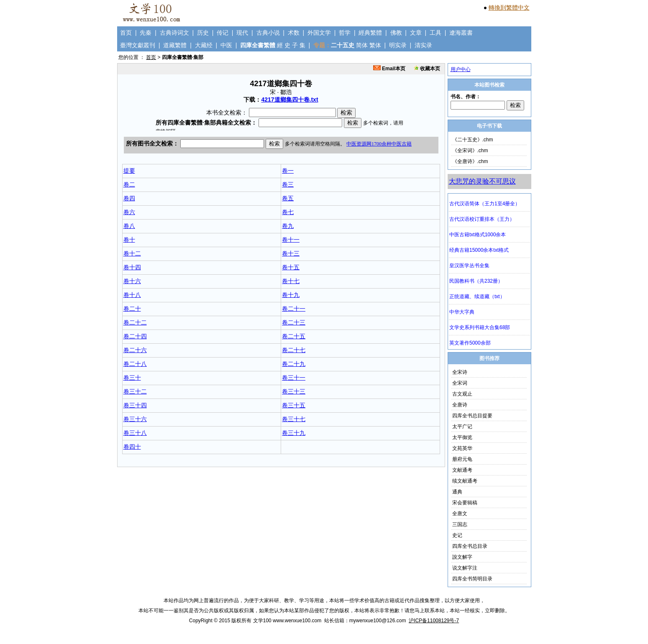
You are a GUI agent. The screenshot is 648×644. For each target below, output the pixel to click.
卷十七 (291, 281)
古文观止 (462, 394)
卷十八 (132, 295)
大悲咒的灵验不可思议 (482, 181)
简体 (362, 45)
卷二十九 (294, 364)
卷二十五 (294, 336)
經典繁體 (370, 33)
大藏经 (204, 45)
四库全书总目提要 (472, 416)
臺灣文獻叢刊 (138, 45)
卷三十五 (294, 405)
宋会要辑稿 (465, 503)
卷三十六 (135, 419)
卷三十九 (294, 433)
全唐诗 (460, 405)
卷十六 (132, 281)
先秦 (146, 33)
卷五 (288, 198)
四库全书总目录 (470, 546)
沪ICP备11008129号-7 (434, 621)
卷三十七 (294, 419)
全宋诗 (460, 372)
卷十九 (291, 295)
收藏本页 (427, 69)
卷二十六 (135, 350)
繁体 (375, 45)
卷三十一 (294, 378)
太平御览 (462, 437)
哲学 (345, 33)
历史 (203, 33)
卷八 (129, 226)
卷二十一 (294, 309)
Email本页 (389, 69)
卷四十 (132, 447)
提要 (129, 171)
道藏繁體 (175, 45)
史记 (457, 535)
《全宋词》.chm (470, 151)
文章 (416, 33)
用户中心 (461, 69)
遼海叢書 (461, 33)
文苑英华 (462, 448)
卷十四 (132, 267)
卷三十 (132, 378)
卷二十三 (294, 322)
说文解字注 (465, 568)
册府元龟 (462, 459)
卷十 (129, 240)
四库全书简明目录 (472, 579)
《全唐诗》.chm (470, 161)
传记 (223, 33)
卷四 (129, 198)
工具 (435, 33)
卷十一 (291, 240)
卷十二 (132, 253)
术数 (294, 33)
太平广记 (462, 427)
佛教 (396, 33)
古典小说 (268, 33)
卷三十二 (135, 391)
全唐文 (460, 514)
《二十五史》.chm (473, 140)
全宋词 (460, 383)
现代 (242, 33)
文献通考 (462, 470)
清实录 (423, 45)
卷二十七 (294, 350)
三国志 (460, 524)
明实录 (398, 45)
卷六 (129, 212)
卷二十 (132, 309)
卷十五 (291, 267)
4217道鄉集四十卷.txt (289, 100)
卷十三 (291, 253)
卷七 (288, 212)
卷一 (288, 171)
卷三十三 (294, 391)
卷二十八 (135, 364)
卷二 (129, 184)
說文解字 (462, 557)
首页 (126, 33)
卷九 (288, 226)
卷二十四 (135, 336)
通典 (457, 492)
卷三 (288, 184)
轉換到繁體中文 (509, 8)
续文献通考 (465, 481)
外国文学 (319, 33)
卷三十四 (135, 405)
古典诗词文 (174, 33)
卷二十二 (135, 322)
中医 (226, 45)
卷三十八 (135, 433)
